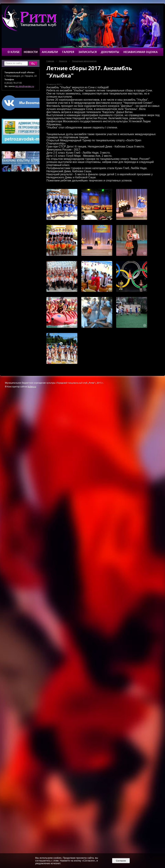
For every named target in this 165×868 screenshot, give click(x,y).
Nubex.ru (32, 387)
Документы (110, 52)
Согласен (121, 861)
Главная (50, 61)
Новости (31, 52)
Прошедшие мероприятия (84, 61)
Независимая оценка (141, 52)
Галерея (68, 52)
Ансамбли (50, 52)
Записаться (88, 52)
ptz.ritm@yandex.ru (25, 86)
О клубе (14, 52)
